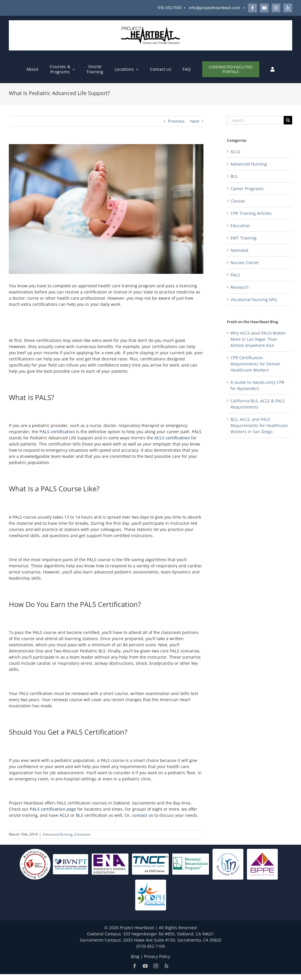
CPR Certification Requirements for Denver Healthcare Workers (255, 364)
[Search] (288, 120)
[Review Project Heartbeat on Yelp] (288, 8)
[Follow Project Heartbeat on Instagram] (276, 8)
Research (240, 287)
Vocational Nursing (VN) (254, 300)
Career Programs (247, 189)
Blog (135, 956)
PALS (235, 275)
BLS (80, 815)
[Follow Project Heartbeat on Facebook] (252, 8)
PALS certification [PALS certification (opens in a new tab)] (57, 432)
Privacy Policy (157, 956)
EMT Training (244, 238)
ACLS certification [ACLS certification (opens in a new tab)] (172, 438)
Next (195, 121)
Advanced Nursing (58, 834)
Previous (176, 121)
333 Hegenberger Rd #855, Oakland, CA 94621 (169, 934)
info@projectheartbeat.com (215, 8)
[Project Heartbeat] (150, 28)
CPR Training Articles (251, 213)
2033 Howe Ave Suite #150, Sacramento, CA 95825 (172, 940)
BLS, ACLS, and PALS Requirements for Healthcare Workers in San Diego (259, 425)
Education (82, 834)
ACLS (64, 815)
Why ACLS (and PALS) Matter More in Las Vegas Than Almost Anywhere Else (258, 339)
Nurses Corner (245, 263)
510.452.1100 (170, 8)
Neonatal (239, 250)
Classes (238, 201)
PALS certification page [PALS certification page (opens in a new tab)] (53, 809)
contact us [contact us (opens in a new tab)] (143, 815)
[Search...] (255, 120)
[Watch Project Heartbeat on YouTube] (264, 8)
